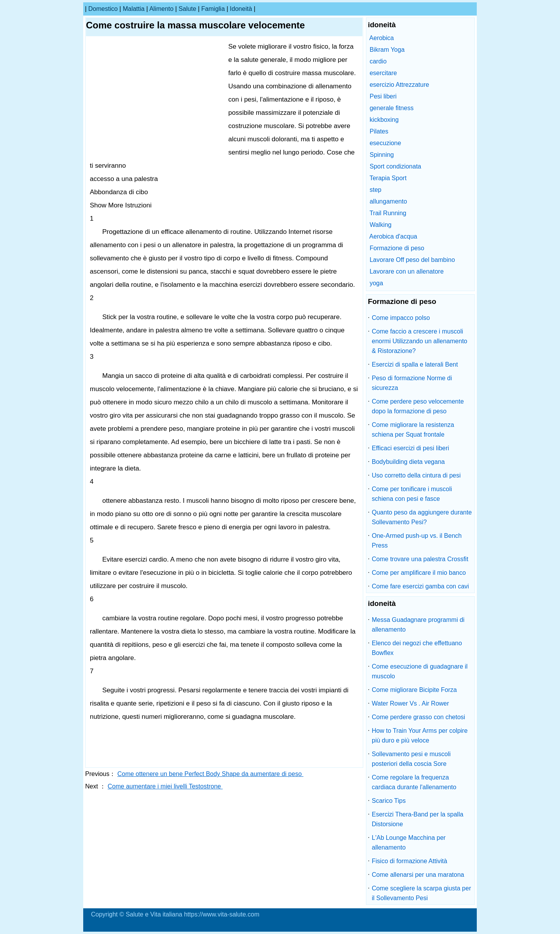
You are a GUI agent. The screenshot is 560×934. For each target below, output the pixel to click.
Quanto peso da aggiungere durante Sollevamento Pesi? (422, 517)
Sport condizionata (395, 166)
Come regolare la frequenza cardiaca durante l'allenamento (414, 782)
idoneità (241, 9)
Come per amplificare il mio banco (419, 573)
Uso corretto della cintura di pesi (416, 475)
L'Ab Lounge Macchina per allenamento (409, 843)
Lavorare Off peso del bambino (412, 260)
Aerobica (382, 38)
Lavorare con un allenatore (406, 271)
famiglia (213, 9)
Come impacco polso (401, 318)
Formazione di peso (397, 248)
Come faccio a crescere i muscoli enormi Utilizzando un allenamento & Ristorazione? (419, 341)
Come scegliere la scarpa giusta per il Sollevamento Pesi (421, 893)
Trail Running (388, 213)
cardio (378, 61)
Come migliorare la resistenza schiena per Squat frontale (413, 430)
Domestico (103, 9)
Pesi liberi (383, 96)
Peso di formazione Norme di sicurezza (412, 383)
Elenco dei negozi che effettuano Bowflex (417, 648)
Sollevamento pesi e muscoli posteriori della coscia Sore (411, 759)
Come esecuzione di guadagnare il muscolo (420, 671)
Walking (380, 225)
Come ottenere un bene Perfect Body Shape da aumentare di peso (211, 774)
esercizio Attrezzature (399, 85)
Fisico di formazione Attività (409, 861)
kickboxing (384, 120)
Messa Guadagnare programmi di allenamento (418, 625)
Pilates (379, 131)
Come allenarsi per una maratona (418, 875)
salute (187, 9)
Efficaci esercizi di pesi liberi (410, 448)
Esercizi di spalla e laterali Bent (415, 364)
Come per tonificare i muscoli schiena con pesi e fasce (412, 494)
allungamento (388, 201)
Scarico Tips (389, 801)
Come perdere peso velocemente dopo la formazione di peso (418, 406)
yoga (376, 283)
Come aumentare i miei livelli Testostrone (165, 786)
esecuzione (385, 143)
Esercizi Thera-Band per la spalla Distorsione (417, 819)
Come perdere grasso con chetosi (418, 717)
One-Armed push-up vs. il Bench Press (417, 541)
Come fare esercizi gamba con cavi (420, 586)
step (375, 190)
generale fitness (391, 108)
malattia (134, 9)
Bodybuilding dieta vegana (408, 462)
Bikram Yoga (387, 50)
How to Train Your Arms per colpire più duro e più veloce (420, 736)
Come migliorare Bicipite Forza (414, 690)
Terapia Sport (388, 178)
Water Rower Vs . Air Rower (410, 703)
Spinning (381, 155)
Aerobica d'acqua (393, 236)
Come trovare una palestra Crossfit (420, 559)
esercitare (383, 73)
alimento (161, 9)
